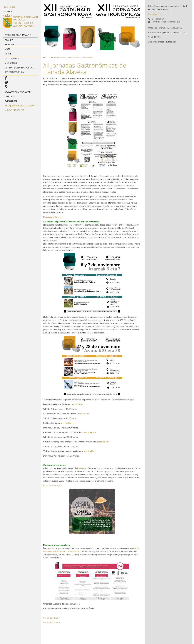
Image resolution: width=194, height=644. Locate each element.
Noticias (9, 44)
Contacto (10, 97)
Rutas (8, 54)
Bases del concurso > (52, 486)
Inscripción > (77, 404)
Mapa (8, 49)
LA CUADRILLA (12, 59)
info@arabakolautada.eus (20, 106)
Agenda (9, 40)
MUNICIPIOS (11, 63)
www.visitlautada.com (18, 92)
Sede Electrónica (14, 72)
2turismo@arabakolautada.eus (166, 22)
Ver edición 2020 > (52, 618)
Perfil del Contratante (18, 35)
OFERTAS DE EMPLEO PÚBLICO (19, 68)
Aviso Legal (11, 101)
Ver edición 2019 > (52, 622)
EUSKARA (9, 12)
